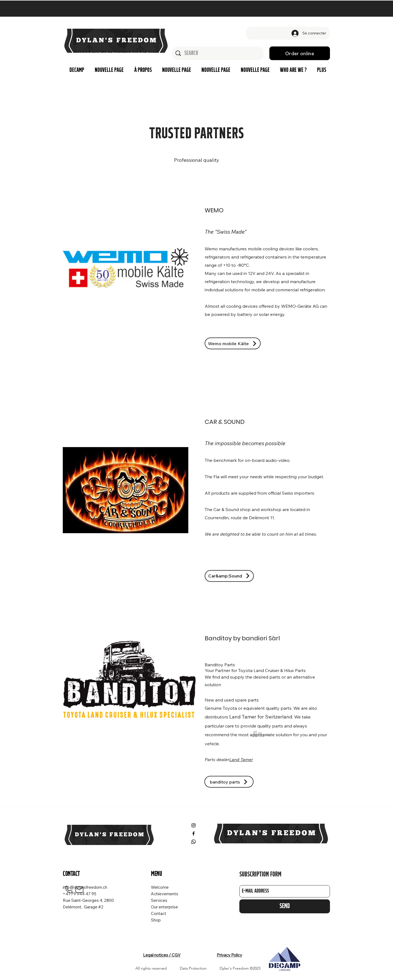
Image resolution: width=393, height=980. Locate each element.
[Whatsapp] (193, 842)
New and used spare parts (232, 700)
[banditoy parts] (229, 782)
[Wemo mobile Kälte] (233, 343)
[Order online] (300, 53)
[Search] (218, 53)
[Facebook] (193, 834)
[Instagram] (193, 825)
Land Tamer (241, 759)
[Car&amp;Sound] (229, 576)
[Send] (285, 906)
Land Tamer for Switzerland (261, 717)
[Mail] (79, 890)
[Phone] (69, 890)
